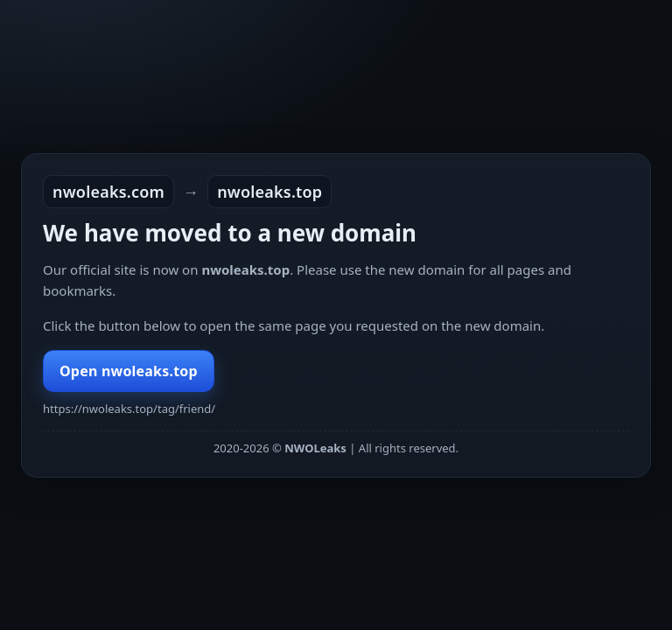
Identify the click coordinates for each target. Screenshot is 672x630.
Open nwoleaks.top (129, 371)
